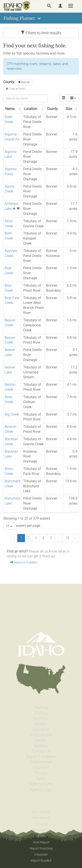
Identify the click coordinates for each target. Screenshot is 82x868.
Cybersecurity (41, 784)
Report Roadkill (41, 861)
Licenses (41, 719)
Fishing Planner (41, 830)
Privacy (41, 773)
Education (41, 729)
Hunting (41, 708)
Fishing (41, 713)
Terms (41, 779)
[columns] (73, 98)
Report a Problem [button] (23, 562)
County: (9, 82)
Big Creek (12, 414)
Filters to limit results (41, 33)
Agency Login (41, 789)
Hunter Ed (41, 824)
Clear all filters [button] (15, 89)
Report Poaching (41, 848)
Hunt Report (41, 842)
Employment (41, 762)
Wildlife (41, 724)
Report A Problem (41, 757)
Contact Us (41, 751)
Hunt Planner (41, 818)
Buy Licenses (41, 812)
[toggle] (63, 98)
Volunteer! (41, 854)
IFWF (41, 836)
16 (67, 538)
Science (41, 746)
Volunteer (41, 768)
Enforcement (41, 735)
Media (41, 740)
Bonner (24, 82)
